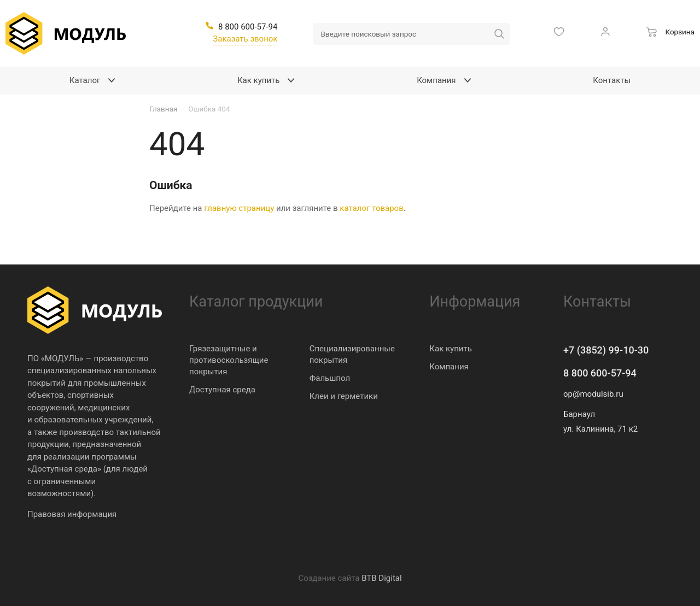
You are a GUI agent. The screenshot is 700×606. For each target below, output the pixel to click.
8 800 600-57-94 (600, 373)
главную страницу (239, 208)
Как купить (451, 349)
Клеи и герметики (344, 396)
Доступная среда (222, 390)
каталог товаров (371, 208)
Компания (449, 367)
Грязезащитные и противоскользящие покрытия (229, 360)
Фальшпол (330, 378)
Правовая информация (72, 514)
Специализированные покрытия (352, 354)
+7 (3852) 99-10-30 (606, 350)
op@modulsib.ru (593, 394)
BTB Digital (381, 578)
